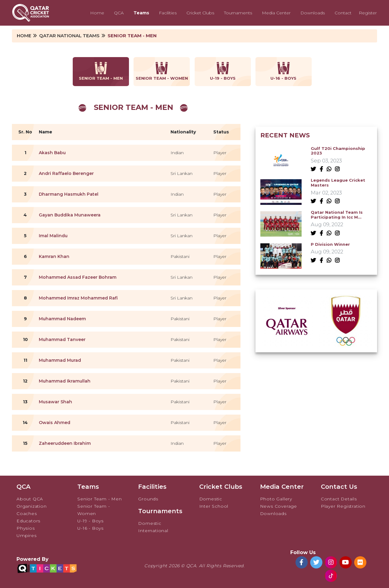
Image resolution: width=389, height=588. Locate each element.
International (153, 531)
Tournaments (238, 13)
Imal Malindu (53, 236)
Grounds (148, 499)
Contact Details (339, 499)
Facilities (168, 13)
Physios (26, 528)
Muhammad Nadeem (62, 319)
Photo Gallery (276, 499)
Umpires (27, 535)
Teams (141, 13)
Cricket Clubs (200, 13)
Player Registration (343, 506)
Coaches (27, 514)
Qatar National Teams (69, 36)
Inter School (214, 506)
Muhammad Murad (60, 360)
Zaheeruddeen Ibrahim (65, 443)
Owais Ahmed (55, 423)
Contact (343, 13)
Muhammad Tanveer (62, 339)
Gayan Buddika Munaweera (70, 215)
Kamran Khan (54, 256)
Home (97, 13)
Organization (32, 506)
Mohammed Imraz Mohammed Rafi (78, 298)
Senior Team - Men (100, 499)
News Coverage (279, 506)
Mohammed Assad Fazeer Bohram (78, 277)
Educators (28, 521)
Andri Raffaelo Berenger (66, 173)
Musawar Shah (55, 402)
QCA (119, 13)
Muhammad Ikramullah (65, 381)
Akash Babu (52, 153)
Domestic (150, 523)
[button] (312, 340)
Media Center (276, 13)
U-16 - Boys (90, 528)
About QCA (30, 499)
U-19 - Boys (90, 521)
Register (368, 13)
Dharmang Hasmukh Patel (69, 194)
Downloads (313, 13)
